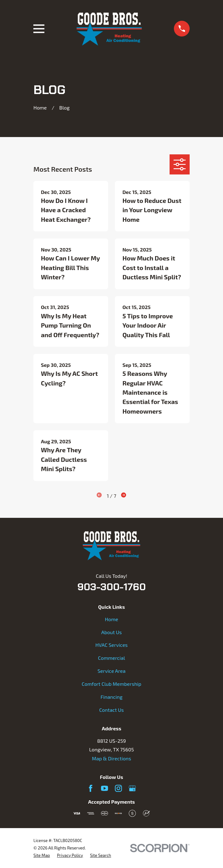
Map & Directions (111, 758)
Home (112, 619)
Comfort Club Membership (111, 684)
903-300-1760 (111, 587)
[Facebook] (91, 788)
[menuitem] (42, 856)
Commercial (111, 658)
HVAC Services (112, 645)
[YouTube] (105, 788)
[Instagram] (118, 788)
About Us (112, 632)
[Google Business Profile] (132, 788)
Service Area (112, 671)
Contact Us (111, 710)
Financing (112, 697)
